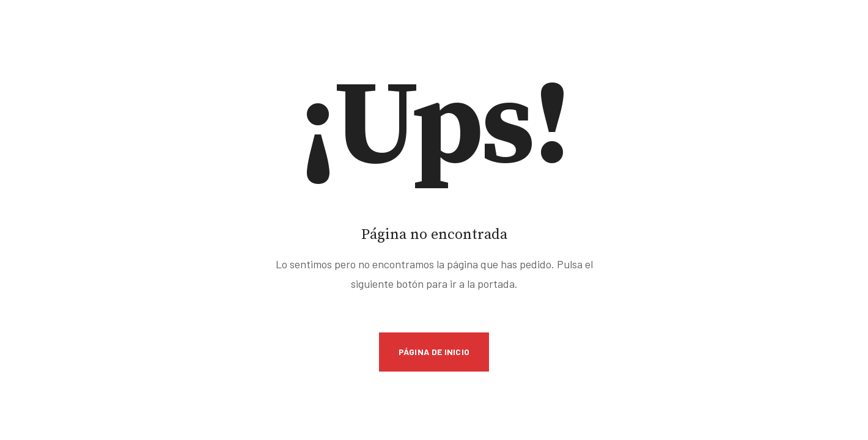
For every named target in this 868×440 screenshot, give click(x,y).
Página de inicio (434, 352)
